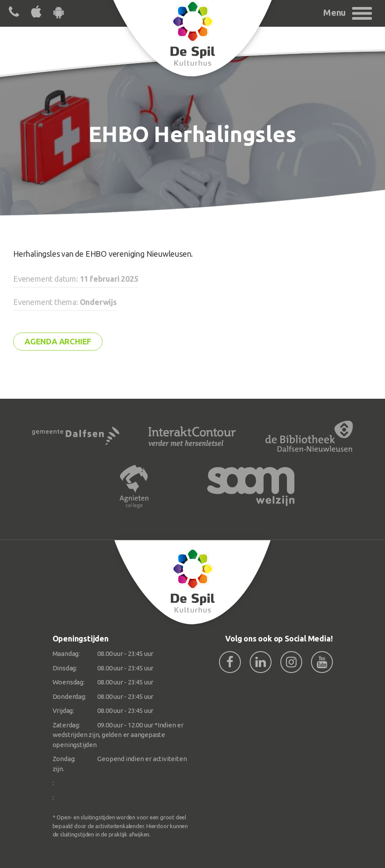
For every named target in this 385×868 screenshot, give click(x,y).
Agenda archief (58, 341)
